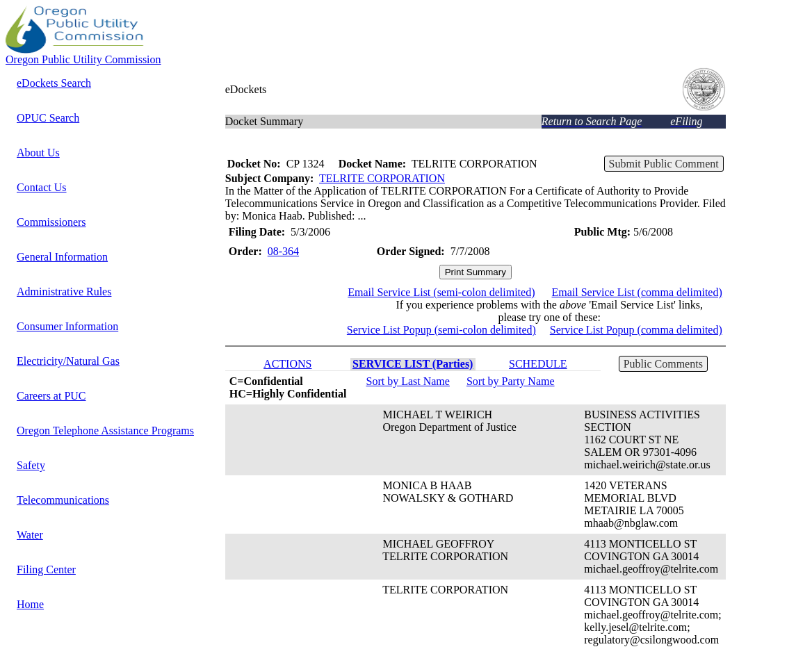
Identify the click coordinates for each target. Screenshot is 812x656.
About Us (38, 153)
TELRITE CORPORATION (382, 178)
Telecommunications (63, 500)
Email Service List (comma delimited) (637, 292)
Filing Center (46, 569)
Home (30, 604)
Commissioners (51, 222)
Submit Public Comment (664, 164)
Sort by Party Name (511, 381)
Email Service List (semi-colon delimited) (441, 292)
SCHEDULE (538, 364)
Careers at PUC (51, 396)
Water (30, 535)
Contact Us (42, 187)
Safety (31, 465)
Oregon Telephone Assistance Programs (105, 430)
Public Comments (663, 364)
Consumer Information (67, 326)
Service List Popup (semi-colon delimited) (441, 330)
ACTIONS (287, 364)
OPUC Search (48, 118)
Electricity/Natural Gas (68, 361)
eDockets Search (54, 83)
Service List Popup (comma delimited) (636, 330)
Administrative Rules (64, 292)
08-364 (283, 251)
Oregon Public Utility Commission (83, 59)
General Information (62, 257)
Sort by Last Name (407, 381)
